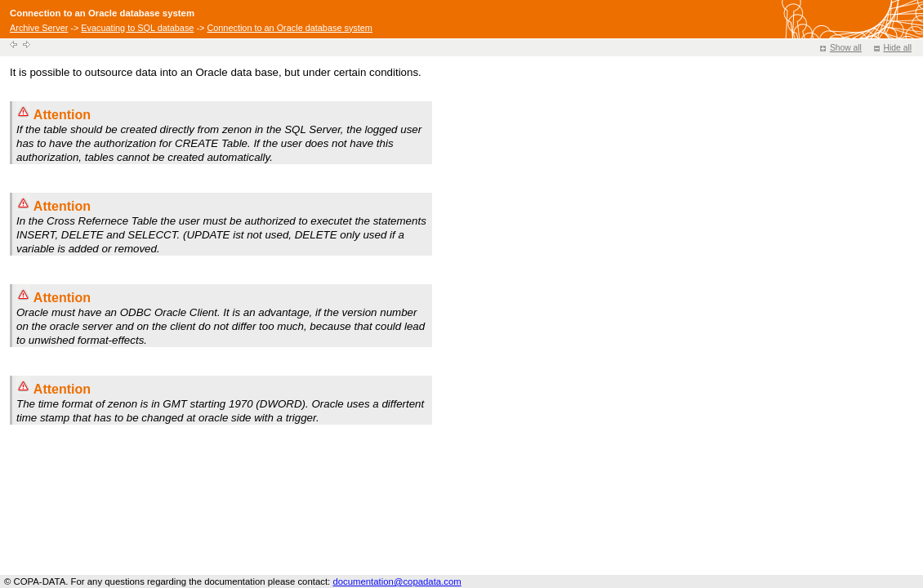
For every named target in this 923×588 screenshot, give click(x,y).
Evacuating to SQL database (137, 28)
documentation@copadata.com (397, 581)
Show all (841, 48)
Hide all (893, 48)
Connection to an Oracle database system (290, 28)
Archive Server (39, 28)
